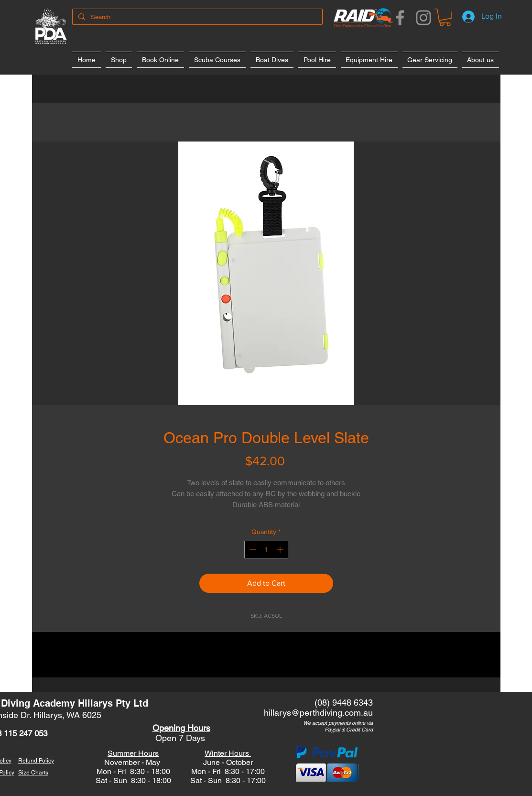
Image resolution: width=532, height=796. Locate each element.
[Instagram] (423, 18)
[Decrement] (252, 550)
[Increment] (281, 550)
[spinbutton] (266, 550)
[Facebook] (400, 18)
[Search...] (196, 17)
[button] (445, 17)
